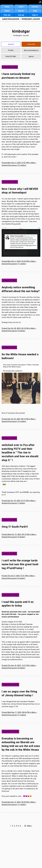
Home (7, 7)
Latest (21, 7)
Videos (7, 11)
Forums (21, 11)
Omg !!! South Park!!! (15, 527)
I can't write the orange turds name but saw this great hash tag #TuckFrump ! (20, 564)
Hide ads (7, 15)
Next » (30, 826)
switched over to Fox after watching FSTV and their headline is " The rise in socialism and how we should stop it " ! (20, 453)
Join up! (21, 15)
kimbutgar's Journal (31, 19)
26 (25, 826)
